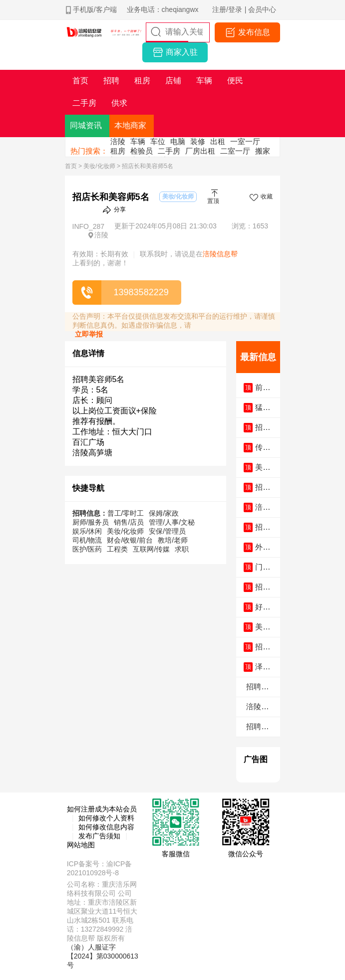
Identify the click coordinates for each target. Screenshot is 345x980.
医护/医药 (87, 549)
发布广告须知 (99, 836)
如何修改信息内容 (106, 827)
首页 (71, 166)
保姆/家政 (164, 513)
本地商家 (130, 125)
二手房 (169, 151)
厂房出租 (200, 151)
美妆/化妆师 (99, 166)
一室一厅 (245, 141)
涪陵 (118, 141)
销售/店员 (129, 522)
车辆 (138, 141)
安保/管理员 (167, 531)
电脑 (178, 141)
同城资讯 (86, 125)
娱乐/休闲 (87, 531)
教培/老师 (173, 540)
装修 (198, 141)
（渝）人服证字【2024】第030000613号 (103, 956)
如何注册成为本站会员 (102, 809)
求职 (182, 549)
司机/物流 (87, 540)
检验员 (142, 151)
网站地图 (81, 845)
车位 (158, 141)
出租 (218, 141)
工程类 (117, 549)
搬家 (263, 151)
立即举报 (89, 334)
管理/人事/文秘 (172, 522)
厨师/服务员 (91, 522)
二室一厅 (235, 151)
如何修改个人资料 (106, 818)
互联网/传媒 (151, 549)
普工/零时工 (126, 513)
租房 (118, 151)
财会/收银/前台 (130, 540)
